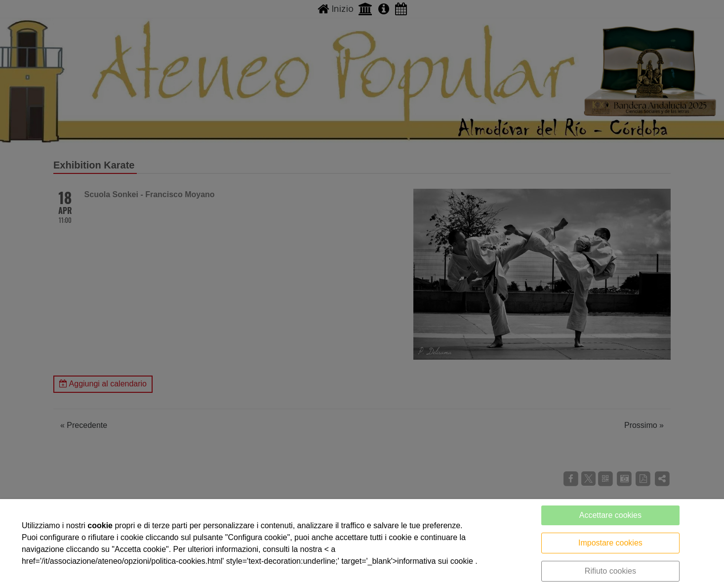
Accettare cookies (610, 515)
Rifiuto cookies (610, 571)
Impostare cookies (610, 543)
